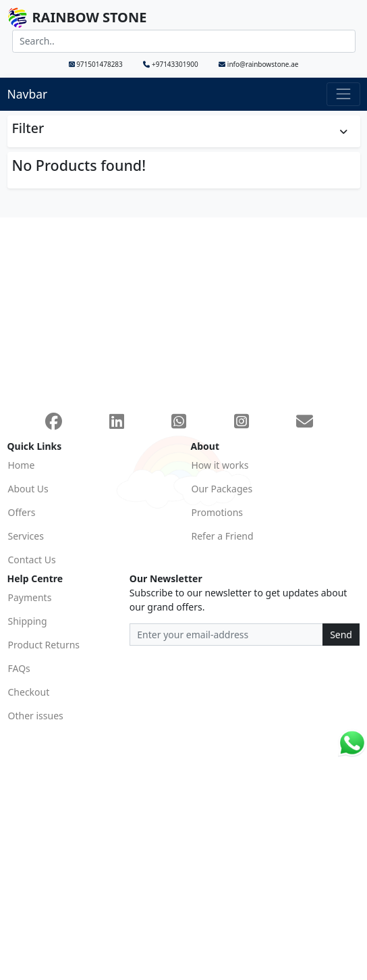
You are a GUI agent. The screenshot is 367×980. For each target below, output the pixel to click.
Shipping (28, 621)
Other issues (36, 716)
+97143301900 (171, 64)
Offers (22, 512)
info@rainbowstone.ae (258, 64)
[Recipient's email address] (226, 635)
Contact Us (32, 560)
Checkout (29, 692)
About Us (28, 489)
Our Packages (222, 489)
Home (22, 465)
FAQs (19, 668)
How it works (220, 465)
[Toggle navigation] (343, 94)
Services (26, 536)
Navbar (28, 94)
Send (341, 635)
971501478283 (97, 64)
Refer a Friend (223, 536)
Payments (30, 597)
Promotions (218, 512)
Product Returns (44, 645)
